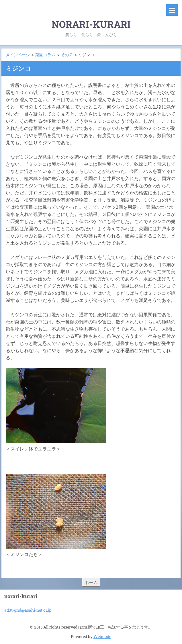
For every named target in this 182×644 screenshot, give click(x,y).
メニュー (172, 10)
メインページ (18, 55)
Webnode (102, 636)
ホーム (91, 582)
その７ (67, 55)
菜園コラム (45, 55)
